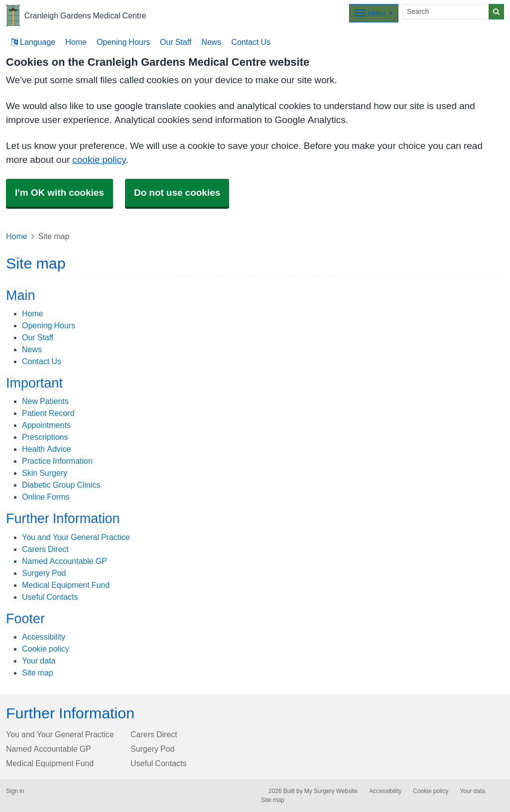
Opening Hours (123, 42)
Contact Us (251, 42)
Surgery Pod (44, 573)
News (211, 42)
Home (76, 42)
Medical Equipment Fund (66, 585)
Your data (39, 661)
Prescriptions (45, 437)
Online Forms (46, 497)
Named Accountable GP (64, 561)
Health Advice (46, 449)
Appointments (46, 425)
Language (33, 42)
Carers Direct (45, 549)
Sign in (15, 791)
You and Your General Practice (76, 537)
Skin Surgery (45, 473)
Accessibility (44, 637)
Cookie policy (46, 649)
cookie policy (99, 160)
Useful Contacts (50, 597)
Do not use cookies (177, 193)
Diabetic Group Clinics (61, 485)
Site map (38, 673)
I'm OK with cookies (60, 193)
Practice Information (57, 461)
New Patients (45, 401)
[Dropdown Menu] (374, 13)
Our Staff (176, 42)
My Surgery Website (331, 791)
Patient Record (48, 413)
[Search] (446, 12)
